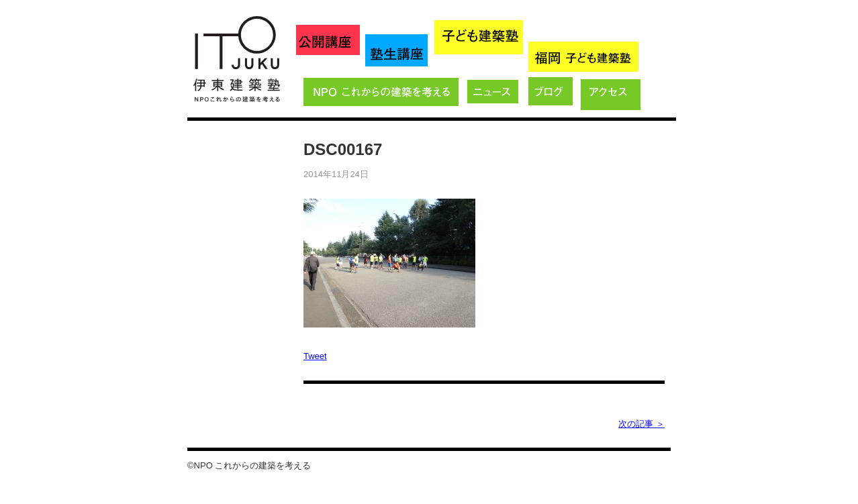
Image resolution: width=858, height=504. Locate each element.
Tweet (315, 356)
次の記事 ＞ (641, 424)
